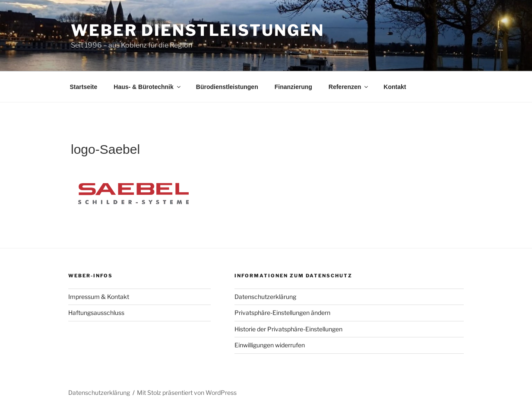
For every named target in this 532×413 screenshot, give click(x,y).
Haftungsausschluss (96, 313)
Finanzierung (293, 87)
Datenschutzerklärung (265, 297)
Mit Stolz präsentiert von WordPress (187, 392)
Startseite (84, 87)
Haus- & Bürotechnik (147, 87)
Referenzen (349, 87)
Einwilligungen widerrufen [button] (270, 345)
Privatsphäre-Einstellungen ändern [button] (282, 313)
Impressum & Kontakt (99, 297)
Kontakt (395, 87)
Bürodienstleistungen (227, 87)
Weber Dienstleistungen (198, 30)
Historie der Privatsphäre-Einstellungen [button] (288, 329)
